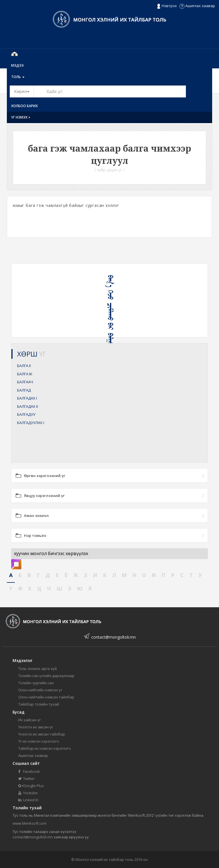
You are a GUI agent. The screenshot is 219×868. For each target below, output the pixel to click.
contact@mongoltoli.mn (113, 637)
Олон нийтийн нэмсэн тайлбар (46, 697)
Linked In (28, 800)
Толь (18, 77)
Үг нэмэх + (21, 117)
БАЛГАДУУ (26, 414)
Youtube (28, 793)
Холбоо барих (24, 106)
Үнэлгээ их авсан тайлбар (42, 734)
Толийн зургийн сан (36, 683)
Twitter (27, 779)
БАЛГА (24, 366)
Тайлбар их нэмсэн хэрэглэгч (44, 748)
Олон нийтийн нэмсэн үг (40, 690)
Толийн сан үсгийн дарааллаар (46, 676)
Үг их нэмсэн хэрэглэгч (38, 741)
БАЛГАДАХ (27, 398)
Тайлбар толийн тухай (39, 704)
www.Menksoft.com (30, 823)
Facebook (29, 771)
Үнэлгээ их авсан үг (36, 727)
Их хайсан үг (30, 720)
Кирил (24, 91)
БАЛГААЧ (25, 382)
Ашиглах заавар (197, 6)
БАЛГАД (24, 390)
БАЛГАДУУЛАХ (31, 423)
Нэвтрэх (167, 6)
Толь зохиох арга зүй (37, 669)
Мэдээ (17, 65)
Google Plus (31, 786)
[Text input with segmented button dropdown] (110, 91)
